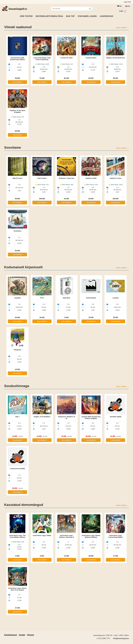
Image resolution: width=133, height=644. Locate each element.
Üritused (30, 635)
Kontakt (22, 635)
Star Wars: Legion (87, 16)
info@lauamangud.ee (121, 638)
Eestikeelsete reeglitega (49, 16)
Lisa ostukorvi (17, 82)
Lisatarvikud (106, 16)
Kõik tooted (26, 16)
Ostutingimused (10, 635)
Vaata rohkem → (122, 28)
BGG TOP (70, 16)
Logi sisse (127, 2)
